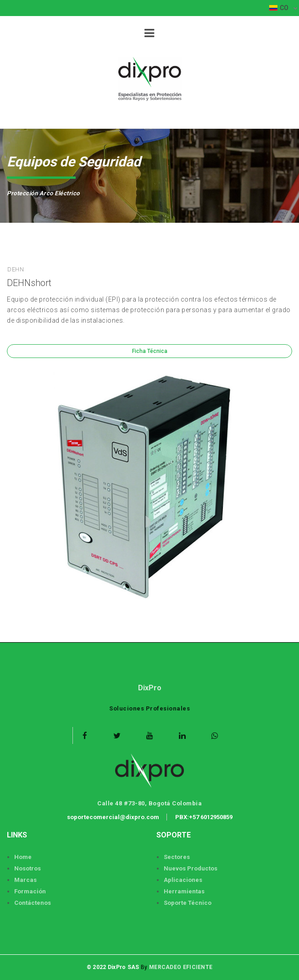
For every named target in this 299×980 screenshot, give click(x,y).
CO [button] (280, 8)
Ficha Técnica (150, 351)
